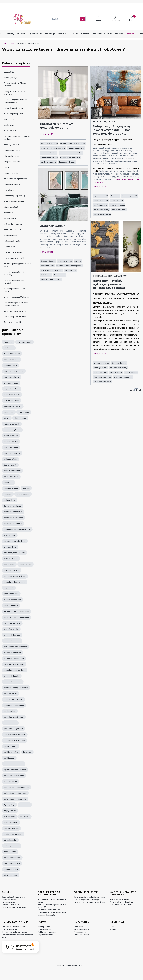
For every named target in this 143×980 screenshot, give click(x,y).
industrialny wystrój (101, 210)
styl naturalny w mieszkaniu (51, 270)
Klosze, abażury (11, 218)
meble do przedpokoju (14, 114)
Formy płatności (9, 899)
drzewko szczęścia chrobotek (71, 153)
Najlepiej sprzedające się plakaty (15, 290)
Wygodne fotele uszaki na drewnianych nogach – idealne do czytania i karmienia (52, 912)
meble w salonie (11, 173)
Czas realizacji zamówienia (13, 897)
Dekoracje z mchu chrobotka (14, 932)
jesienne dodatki (11, 235)
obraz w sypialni (11, 207)
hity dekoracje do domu (14, 252)
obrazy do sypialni (12, 150)
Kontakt (113, 929)
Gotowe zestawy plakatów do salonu (89, 897)
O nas (112, 927)
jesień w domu (10, 247)
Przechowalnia (80, 932)
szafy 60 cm (9, 119)
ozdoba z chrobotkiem (49, 143)
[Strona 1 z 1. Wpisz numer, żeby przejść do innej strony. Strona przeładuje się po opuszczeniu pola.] (136, 390)
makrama (78, 261)
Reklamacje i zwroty (11, 905)
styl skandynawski (101, 196)
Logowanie (78, 927)
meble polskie (10, 131)
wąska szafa (9, 125)
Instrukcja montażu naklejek (14, 907)
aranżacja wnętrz (11, 77)
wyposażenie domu (117, 205)
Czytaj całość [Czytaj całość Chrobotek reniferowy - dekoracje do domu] (46, 134)
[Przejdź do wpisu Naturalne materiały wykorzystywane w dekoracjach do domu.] (116, 247)
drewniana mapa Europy (123, 377)
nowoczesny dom (100, 372)
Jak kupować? (44, 927)
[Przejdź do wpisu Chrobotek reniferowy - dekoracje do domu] (63, 92)
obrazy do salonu (11, 156)
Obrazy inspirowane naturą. (16, 316)
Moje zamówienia (81, 929)
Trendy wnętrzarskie (13, 322)
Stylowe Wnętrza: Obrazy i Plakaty (15, 84)
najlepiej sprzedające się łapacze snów (18, 265)
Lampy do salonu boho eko (15, 311)
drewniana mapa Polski (102, 381)
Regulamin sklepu (45, 934)
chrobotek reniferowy (49, 157)
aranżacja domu (71, 270)
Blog (13, 43)
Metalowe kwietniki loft (120, 899)
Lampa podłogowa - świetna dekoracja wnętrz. (16, 304)
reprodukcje (9, 190)
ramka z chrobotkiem (49, 153)
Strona (131, 390)
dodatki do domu (47, 266)
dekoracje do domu (48, 261)
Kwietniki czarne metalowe (121, 904)
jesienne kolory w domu (14, 224)
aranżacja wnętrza (65, 261)
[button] (83, 19)
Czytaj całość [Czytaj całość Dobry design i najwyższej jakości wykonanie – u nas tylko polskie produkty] (99, 187)
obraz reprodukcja (12, 184)
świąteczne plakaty (12, 162)
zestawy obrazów (12, 144)
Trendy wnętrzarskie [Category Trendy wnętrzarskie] (106, 122)
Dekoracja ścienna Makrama (16, 297)
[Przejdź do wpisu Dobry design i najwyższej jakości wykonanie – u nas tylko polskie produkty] (116, 92)
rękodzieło (9, 213)
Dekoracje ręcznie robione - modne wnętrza (16, 101)
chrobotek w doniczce (67, 162)
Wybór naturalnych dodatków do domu (17, 138)
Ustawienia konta (81, 934)
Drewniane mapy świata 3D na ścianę (89, 902)
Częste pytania (44, 929)
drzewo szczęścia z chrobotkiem (53, 148)
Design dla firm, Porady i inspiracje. (14, 93)
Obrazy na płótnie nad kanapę (87, 899)
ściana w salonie (116, 372)
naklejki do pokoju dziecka (15, 178)
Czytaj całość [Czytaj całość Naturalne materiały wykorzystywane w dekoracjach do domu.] (99, 354)
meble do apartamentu (14, 108)
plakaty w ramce (117, 200)
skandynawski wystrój (102, 214)
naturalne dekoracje (12, 230)
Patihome (5, 43)
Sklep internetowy (69, 965)
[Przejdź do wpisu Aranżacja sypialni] (63, 194)
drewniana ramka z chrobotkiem (73, 143)
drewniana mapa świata (103, 377)
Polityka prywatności (47, 932)
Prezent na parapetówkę (14, 196)
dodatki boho (46, 275)
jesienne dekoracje (12, 241)
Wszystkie (9, 72)
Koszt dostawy (8, 902)
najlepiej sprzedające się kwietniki (14, 281)
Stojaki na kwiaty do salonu (121, 902)
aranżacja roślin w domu (14, 201)
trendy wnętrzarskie (130, 196)
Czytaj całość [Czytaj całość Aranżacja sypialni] (46, 252)
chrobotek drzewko (48, 162)
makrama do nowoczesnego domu (69, 266)
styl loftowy (115, 196)
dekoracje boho (60, 275)
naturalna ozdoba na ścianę (51, 279)
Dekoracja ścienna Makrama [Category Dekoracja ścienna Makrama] (110, 276)
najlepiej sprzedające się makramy (14, 273)
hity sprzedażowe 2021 (14, 258)
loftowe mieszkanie (119, 210)
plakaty (7, 167)
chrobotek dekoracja (76, 148)
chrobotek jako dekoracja (70, 157)
